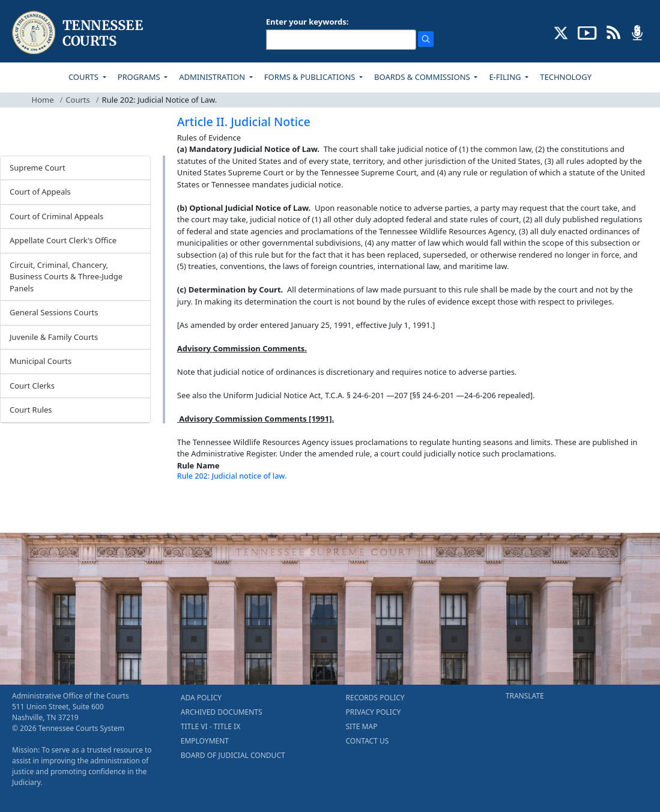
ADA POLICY (201, 698)
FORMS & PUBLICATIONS (311, 77)
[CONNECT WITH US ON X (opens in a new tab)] (561, 32)
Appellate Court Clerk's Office (63, 240)
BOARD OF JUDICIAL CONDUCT (233, 755)
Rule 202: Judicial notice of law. (232, 476)
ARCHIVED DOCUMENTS (222, 712)
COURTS (84, 77)
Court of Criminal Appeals (56, 216)
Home (43, 100)
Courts (77, 100)
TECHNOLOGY (566, 77)
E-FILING (506, 77)
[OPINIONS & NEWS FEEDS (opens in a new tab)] (613, 32)
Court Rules (31, 410)
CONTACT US (368, 741)
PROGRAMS (140, 77)
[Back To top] (198, 509)
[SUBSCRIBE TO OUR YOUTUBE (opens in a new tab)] (587, 32)
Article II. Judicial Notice (244, 122)
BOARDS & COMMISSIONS (423, 77)
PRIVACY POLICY (374, 712)
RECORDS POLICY (375, 698)
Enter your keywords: (307, 22)
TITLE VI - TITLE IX (210, 726)
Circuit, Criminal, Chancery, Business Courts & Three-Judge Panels (66, 277)
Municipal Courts (41, 361)
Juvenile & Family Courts (54, 337)
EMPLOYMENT (205, 741)
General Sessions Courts (54, 312)
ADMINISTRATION (213, 77)
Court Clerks (32, 386)
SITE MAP (362, 726)
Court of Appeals (40, 192)
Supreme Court (38, 168)
